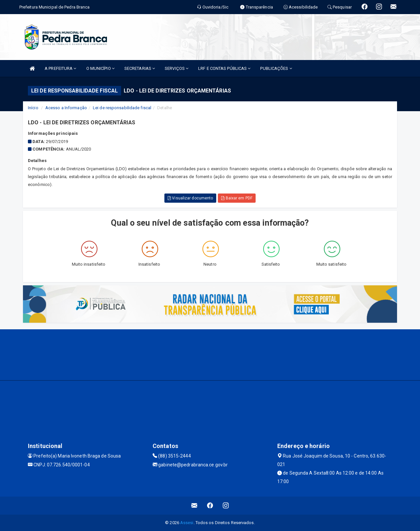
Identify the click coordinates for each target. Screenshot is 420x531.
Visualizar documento (190, 198)
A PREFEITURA (60, 68)
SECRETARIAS (140, 68)
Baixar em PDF (237, 198)
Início (33, 108)
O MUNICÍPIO (100, 68)
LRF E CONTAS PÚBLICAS (224, 68)
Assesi (187, 523)
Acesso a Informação (66, 108)
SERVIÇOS (177, 68)
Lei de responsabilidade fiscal (122, 108)
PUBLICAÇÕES (276, 68)
